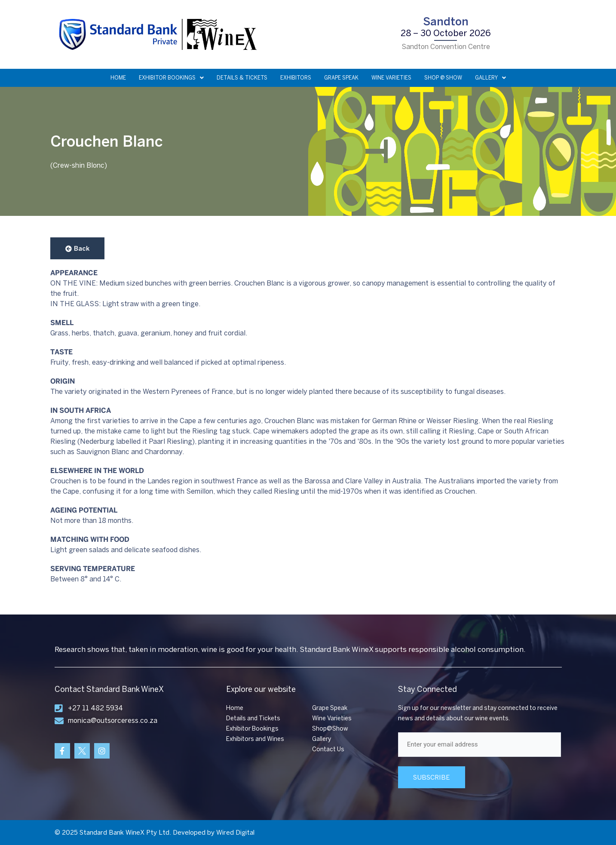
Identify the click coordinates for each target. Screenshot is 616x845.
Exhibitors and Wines (255, 739)
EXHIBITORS (296, 78)
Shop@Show (330, 729)
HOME (118, 78)
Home (235, 708)
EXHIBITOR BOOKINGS (171, 78)
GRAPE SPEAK (341, 78)
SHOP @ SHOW (443, 78)
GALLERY (490, 78)
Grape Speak (330, 708)
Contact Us (328, 749)
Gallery (322, 739)
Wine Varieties (332, 718)
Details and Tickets (253, 718)
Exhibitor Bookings (252, 729)
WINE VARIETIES (391, 78)
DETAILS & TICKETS (242, 78)
